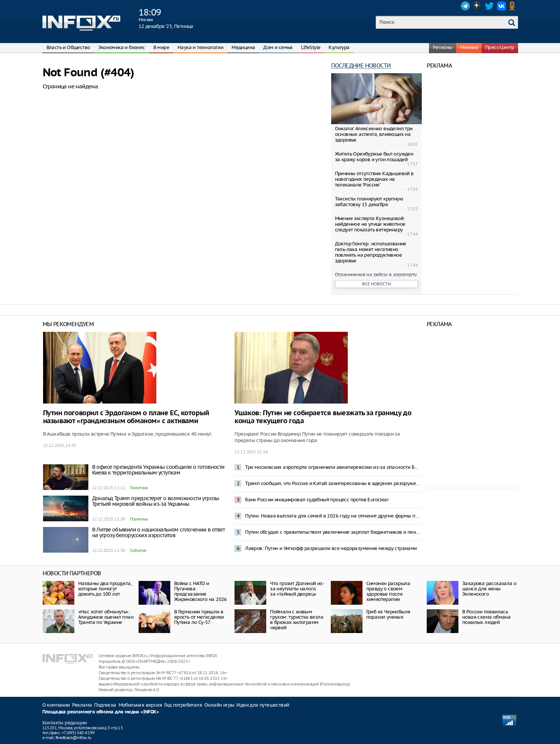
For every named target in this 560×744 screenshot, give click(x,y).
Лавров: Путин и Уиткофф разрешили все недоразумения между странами (331, 548)
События (138, 550)
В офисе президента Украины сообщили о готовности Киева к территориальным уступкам (158, 470)
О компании (56, 705)
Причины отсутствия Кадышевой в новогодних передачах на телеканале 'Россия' (374, 179)
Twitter (489, 6)
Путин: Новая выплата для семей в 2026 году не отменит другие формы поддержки (333, 516)
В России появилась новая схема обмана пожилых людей (486, 617)
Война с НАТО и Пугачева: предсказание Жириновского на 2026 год (201, 594)
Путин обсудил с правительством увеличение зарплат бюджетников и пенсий (333, 532)
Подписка (105, 705)
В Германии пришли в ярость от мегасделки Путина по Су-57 (199, 617)
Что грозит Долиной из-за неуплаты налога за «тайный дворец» (297, 589)
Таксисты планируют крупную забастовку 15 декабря (369, 202)
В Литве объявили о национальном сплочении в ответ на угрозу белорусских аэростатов (159, 532)
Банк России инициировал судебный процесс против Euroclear (317, 500)
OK (514, 6)
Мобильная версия (140, 705)
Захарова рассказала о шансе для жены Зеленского (489, 589)
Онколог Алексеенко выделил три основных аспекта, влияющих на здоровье (374, 134)
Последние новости (361, 65)
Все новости (376, 284)
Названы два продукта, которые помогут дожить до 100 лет (105, 589)
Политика (139, 488)
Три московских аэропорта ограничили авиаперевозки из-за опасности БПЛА (333, 467)
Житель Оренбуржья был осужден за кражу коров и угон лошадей (374, 157)
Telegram (465, 6)
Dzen (477, 6)
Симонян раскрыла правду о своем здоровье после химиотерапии (388, 591)
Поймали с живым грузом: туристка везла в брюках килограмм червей (297, 620)
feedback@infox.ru (73, 738)
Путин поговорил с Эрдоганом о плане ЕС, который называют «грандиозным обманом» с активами (126, 417)
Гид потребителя (183, 705)
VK (501, 6)
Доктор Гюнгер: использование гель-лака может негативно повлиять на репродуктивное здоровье (371, 252)
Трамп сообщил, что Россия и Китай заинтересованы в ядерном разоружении (333, 483)
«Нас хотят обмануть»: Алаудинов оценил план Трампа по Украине (106, 617)
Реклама (82, 705)
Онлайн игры (219, 705)
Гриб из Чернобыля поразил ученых (388, 614)
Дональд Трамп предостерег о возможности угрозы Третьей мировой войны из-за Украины (156, 501)
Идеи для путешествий (263, 705)
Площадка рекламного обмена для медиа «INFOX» (101, 712)
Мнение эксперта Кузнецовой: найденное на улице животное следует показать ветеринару (370, 224)
